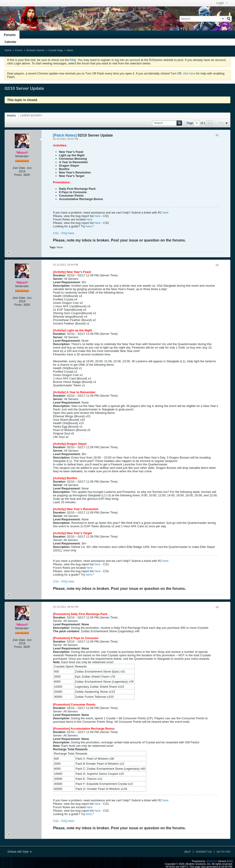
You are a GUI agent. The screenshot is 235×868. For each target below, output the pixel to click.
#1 (217, 135)
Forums (10, 35)
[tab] (11, 116)
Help (187, 852)
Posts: (18, 175)
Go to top (224, 852)
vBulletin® (212, 861)
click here (189, 73)
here (165, 213)
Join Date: (19, 168)
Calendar (10, 42)
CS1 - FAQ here (64, 233)
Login (222, 3)
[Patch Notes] (65, 135)
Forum (19, 50)
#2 (217, 265)
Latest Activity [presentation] (31, 115)
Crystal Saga (56, 50)
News (70, 50)
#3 (217, 607)
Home (8, 50)
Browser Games (35, 50)
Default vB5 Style (20, 852)
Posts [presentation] (11, 116)
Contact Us (204, 852)
